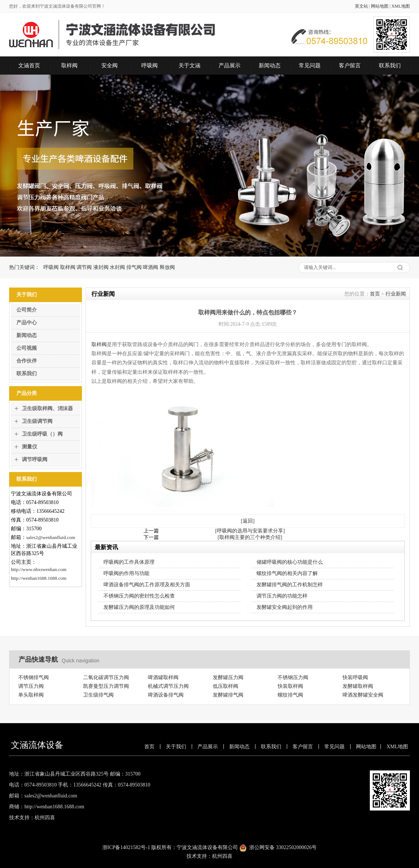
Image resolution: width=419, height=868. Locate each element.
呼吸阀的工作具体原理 (129, 562)
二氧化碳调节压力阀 (106, 677)
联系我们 (390, 66)
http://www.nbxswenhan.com (39, 569)
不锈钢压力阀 (293, 677)
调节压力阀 (31, 686)
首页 (375, 294)
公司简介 (27, 310)
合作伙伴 (27, 361)
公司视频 (27, 348)
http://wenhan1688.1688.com (39, 578)
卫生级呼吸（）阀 (42, 434)
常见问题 (310, 66)
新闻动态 (270, 66)
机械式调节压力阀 (168, 686)
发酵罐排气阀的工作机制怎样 (290, 585)
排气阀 (134, 267)
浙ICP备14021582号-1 (126, 847)
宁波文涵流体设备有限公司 (207, 847)
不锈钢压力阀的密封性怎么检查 (139, 596)
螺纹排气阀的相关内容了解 (287, 573)
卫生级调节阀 (37, 421)
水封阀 (117, 267)
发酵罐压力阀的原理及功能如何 (139, 607)
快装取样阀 (290, 686)
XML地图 (401, 6)
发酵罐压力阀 (228, 677)
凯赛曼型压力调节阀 (106, 686)
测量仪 (30, 447)
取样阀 (69, 66)
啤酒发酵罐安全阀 (363, 695)
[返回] (248, 521)
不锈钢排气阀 (34, 677)
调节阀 (84, 267)
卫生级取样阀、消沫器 (47, 409)
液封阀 (101, 267)
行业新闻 (396, 294)
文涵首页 (29, 66)
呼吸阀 (150, 66)
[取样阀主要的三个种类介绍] (250, 537)
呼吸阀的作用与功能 (126, 573)
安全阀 (109, 66)
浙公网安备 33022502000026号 (283, 847)
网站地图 (380, 6)
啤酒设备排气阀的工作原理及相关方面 (147, 585)
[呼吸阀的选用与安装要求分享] (250, 531)
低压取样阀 (226, 686)
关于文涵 (189, 66)
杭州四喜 (222, 856)
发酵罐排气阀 (228, 695)
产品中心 (27, 323)
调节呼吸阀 (35, 459)
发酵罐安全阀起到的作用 (285, 607)
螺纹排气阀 (290, 695)
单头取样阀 (31, 695)
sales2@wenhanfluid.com (51, 537)
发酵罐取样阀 (358, 686)
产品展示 (230, 66)
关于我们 (176, 747)
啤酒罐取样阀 (163, 677)
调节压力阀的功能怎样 (282, 596)
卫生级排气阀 (98, 695)
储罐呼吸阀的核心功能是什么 (290, 562)
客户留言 (350, 66)
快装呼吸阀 (355, 677)
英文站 (361, 6)
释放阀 (167, 267)
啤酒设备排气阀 (166, 695)
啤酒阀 (150, 267)
